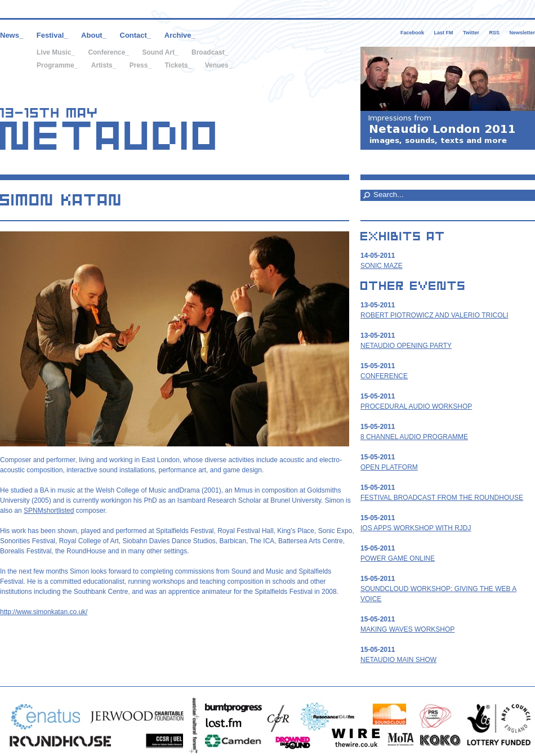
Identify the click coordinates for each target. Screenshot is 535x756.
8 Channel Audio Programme (414, 437)
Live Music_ (56, 52)
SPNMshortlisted (49, 511)
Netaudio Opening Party (406, 346)
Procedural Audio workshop (416, 406)
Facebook (412, 33)
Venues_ (219, 65)
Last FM (444, 33)
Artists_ (104, 65)
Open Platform (389, 467)
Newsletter (522, 33)
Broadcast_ (210, 52)
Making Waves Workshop (407, 629)
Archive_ (180, 35)
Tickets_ (178, 65)
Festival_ (52, 35)
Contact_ (136, 35)
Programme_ (57, 65)
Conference (384, 376)
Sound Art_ (160, 52)
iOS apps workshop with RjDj (416, 528)
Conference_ (108, 52)
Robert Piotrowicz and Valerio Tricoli (434, 315)
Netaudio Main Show (398, 660)
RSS (494, 33)
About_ (94, 35)
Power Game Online (398, 558)
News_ (12, 35)
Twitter (471, 33)
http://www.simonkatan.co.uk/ (44, 612)
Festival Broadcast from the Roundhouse (442, 498)
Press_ (141, 65)
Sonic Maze (382, 266)
